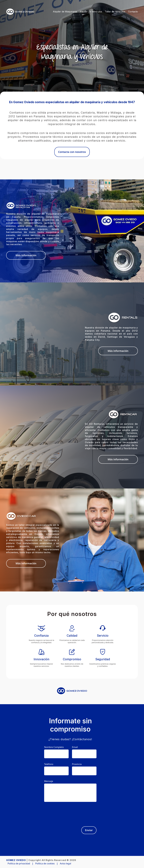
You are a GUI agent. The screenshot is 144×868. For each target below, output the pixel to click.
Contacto (133, 12)
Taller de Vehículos (115, 12)
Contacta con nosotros (72, 152)
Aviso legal (66, 863)
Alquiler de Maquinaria (65, 12)
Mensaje (49, 781)
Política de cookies (45, 863)
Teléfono (49, 764)
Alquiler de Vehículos (91, 12)
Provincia (77, 764)
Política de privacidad (19, 863)
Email (75, 747)
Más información (26, 255)
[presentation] (75, 812)
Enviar (89, 830)
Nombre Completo (54, 747)
